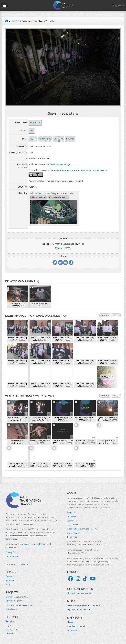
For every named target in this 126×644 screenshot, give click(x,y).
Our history (72, 520)
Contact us (72, 537)
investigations (40, 544)
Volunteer (10, 580)
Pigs (31, 131)
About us (71, 512)
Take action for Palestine (17, 564)
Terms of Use (12, 556)
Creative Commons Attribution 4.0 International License (81, 170)
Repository (15, 601)
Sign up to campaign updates (80, 593)
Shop (8, 584)
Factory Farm (45, 139)
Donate (9, 576)
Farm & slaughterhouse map (19, 605)
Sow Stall (70, 139)
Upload (116, 315)
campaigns (25, 544)
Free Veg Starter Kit (76, 626)
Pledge (70, 622)
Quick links (11, 633)
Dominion (17, 597)
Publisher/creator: (37, 164)
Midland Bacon (37, 193)
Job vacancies (73, 533)
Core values (73, 525)
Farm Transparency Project (59, 164)
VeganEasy (72, 630)
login (69, 244)
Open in (38, 201)
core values (11, 539)
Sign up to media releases (79, 609)
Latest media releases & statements (84, 605)
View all (105, 315)
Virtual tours (11, 609)
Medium (59, 248)
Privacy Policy (12, 552)
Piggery (33, 139)
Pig (62, 139)
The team (71, 517)
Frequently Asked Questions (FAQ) (83, 529)
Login (8, 625)
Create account (13, 629)
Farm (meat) (35, 122)
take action (11, 547)
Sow (56, 139)
